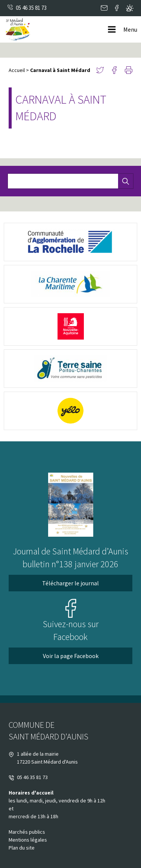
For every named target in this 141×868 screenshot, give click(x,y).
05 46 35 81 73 (31, 8)
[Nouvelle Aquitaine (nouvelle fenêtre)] (70, 326)
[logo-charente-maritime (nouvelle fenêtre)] (70, 284)
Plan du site (22, 848)
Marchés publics (27, 832)
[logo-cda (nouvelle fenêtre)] (70, 242)
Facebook (117, 8)
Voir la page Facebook (71, 656)
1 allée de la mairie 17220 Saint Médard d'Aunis (43, 758)
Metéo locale (130, 8)
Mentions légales (28, 840)
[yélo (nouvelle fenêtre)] (70, 411)
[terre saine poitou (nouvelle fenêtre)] (70, 369)
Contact (104, 8)
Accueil (17, 70)
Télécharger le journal (70, 583)
